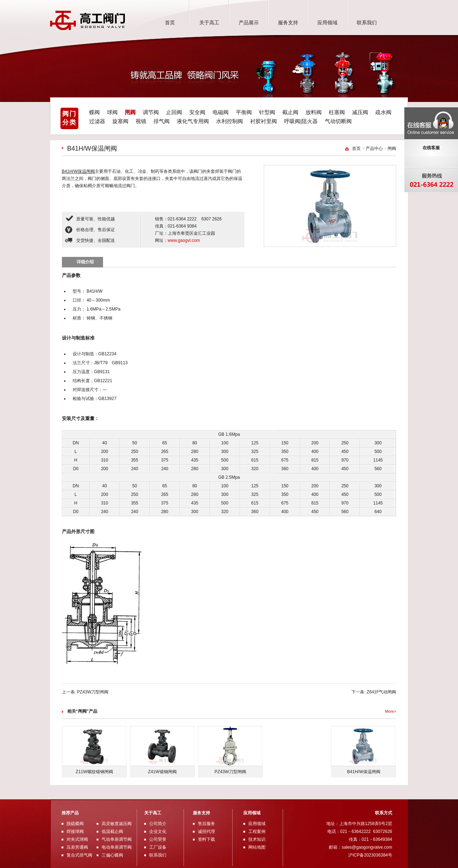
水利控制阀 (230, 121)
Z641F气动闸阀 (382, 692)
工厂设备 (158, 847)
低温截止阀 (112, 832)
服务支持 (288, 23)
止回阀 (174, 112)
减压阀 (360, 112)
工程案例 (257, 832)
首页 (170, 23)
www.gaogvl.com (184, 240)
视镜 (141, 121)
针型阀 (267, 112)
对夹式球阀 (77, 839)
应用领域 (327, 23)
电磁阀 (221, 112)
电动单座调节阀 (117, 847)
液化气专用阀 (193, 121)
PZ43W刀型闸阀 (93, 692)
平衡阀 (244, 112)
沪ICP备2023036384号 (370, 855)
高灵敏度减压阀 (117, 824)
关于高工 (209, 23)
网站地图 (257, 847)
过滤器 (97, 121)
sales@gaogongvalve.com (367, 847)
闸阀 (130, 112)
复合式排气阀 (79, 855)
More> (391, 711)
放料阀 (314, 112)
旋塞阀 (120, 121)
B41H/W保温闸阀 (79, 171)
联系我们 (367, 23)
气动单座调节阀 (117, 839)
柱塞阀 (337, 112)
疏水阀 (383, 112)
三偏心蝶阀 (112, 855)
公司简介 (158, 824)
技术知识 (257, 839)
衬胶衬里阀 (264, 121)
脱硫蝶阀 (75, 824)
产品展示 (249, 23)
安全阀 (197, 112)
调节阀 (151, 112)
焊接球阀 (75, 832)
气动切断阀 (338, 121)
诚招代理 (206, 832)
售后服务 (206, 824)
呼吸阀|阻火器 (301, 121)
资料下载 (206, 839)
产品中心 (374, 148)
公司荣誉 (158, 839)
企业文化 (158, 832)
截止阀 (290, 112)
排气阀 (162, 121)
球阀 (112, 112)
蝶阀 (94, 112)
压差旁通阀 (77, 847)
